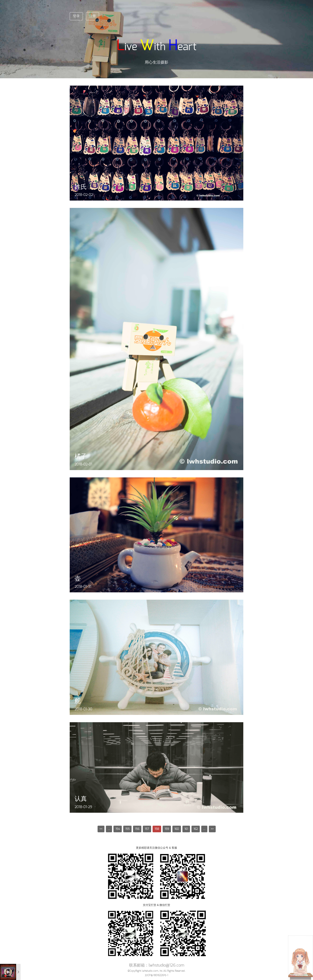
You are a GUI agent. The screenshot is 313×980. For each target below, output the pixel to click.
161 (186, 829)
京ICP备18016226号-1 (156, 975)
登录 (76, 16)
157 (147, 829)
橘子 (81, 456)
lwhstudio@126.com (166, 965)
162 (196, 829)
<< (101, 829)
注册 (92, 16)
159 (167, 829)
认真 (81, 799)
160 (177, 829)
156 (137, 829)
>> (212, 829)
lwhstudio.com (150, 971)
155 (127, 829)
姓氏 (81, 187)
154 (118, 829)
